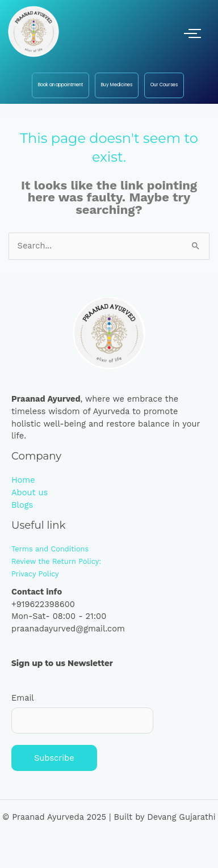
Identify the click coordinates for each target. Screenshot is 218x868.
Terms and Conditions (50, 549)
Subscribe (54, 758)
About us (30, 492)
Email (23, 698)
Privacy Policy (35, 574)
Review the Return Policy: (56, 561)
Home (23, 480)
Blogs (22, 505)
